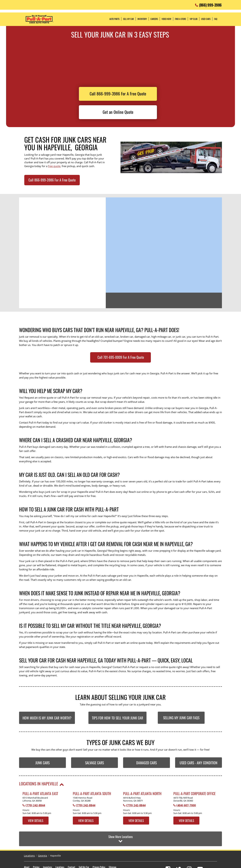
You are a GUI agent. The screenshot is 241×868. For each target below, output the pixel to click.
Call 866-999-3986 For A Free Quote (118, 94)
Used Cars (206, 19)
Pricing (36, 851)
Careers (154, 19)
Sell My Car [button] (128, 19)
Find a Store (180, 19)
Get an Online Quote (118, 112)
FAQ (216, 19)
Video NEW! (166, 19)
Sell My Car (84, 851)
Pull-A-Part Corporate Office (194, 794)
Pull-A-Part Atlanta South (92, 794)
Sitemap (113, 851)
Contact (72, 851)
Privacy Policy (99, 851)
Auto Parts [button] (114, 19)
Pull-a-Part (40, 19)
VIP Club (194, 19)
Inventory (48, 851)
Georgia (42, 839)
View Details (36, 821)
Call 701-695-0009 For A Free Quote (121, 357)
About (27, 851)
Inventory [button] (142, 19)
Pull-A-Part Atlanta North (142, 794)
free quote (54, 166)
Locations (29, 839)
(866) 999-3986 (210, 4)
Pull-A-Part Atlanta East (40, 794)
